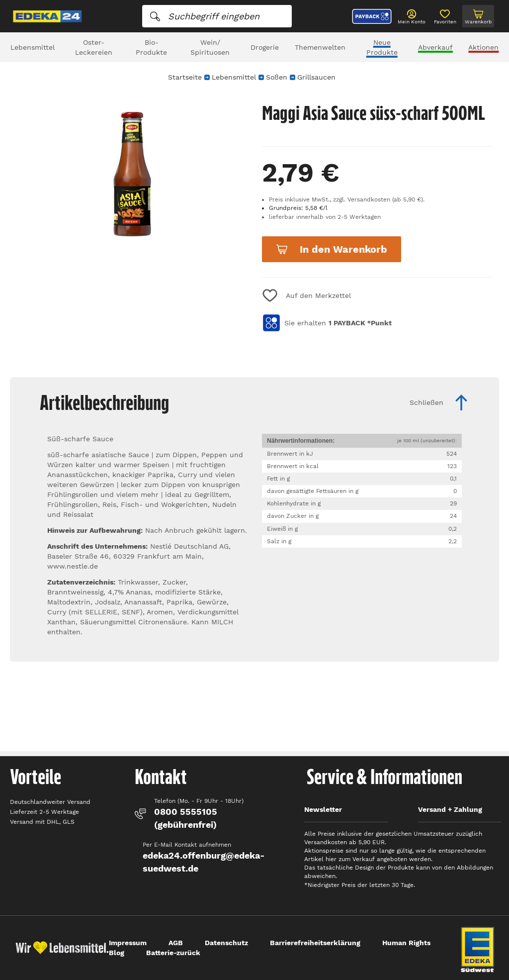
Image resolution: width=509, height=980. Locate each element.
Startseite (185, 77)
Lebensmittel (33, 47)
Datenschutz (226, 943)
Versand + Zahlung (450, 809)
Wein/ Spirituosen (210, 47)
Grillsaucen (316, 77)
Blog (117, 953)
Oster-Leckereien (94, 47)
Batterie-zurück (173, 953)
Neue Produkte (382, 47)
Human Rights (406, 943)
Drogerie (265, 47)
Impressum (128, 943)
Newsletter (323, 809)
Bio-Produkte (151, 47)
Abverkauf (435, 47)
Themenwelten (320, 47)
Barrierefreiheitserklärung (315, 943)
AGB (176, 943)
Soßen (277, 77)
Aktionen (483, 47)
